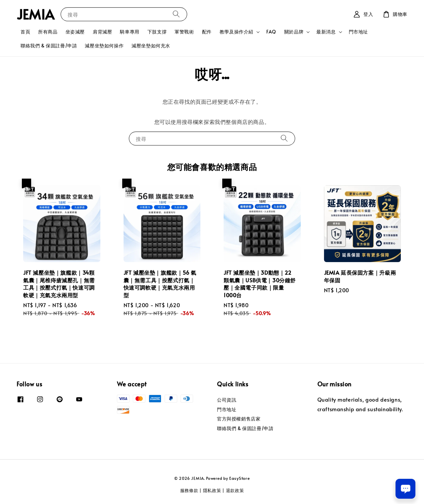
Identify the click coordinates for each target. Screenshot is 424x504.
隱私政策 (212, 490)
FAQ (271, 32)
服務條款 (189, 490)
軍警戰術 (184, 32)
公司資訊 (227, 400)
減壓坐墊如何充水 (151, 46)
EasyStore (239, 478)
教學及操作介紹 (237, 32)
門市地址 (358, 32)
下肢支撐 (157, 32)
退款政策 (235, 490)
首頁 (25, 32)
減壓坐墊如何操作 (104, 46)
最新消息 (326, 32)
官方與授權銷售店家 (239, 419)
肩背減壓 (102, 32)
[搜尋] (176, 14)
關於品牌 (294, 32)
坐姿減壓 (75, 32)
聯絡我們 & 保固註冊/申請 (49, 46)
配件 (207, 32)
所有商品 (48, 32)
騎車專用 (130, 32)
